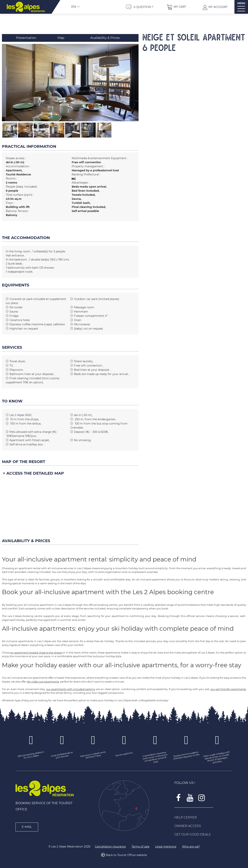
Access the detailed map (35, 473)
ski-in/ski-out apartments (43, 682)
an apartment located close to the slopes (36, 653)
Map (61, 38)
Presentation (26, 38)
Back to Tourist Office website (126, 855)
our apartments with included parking (71, 689)
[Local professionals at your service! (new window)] (62, 755)
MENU (241, 3)
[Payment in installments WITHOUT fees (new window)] (93, 755)
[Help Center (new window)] (203, 818)
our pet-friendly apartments (228, 689)
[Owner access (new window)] (203, 826)
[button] (176, 7)
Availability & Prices (105, 38)
